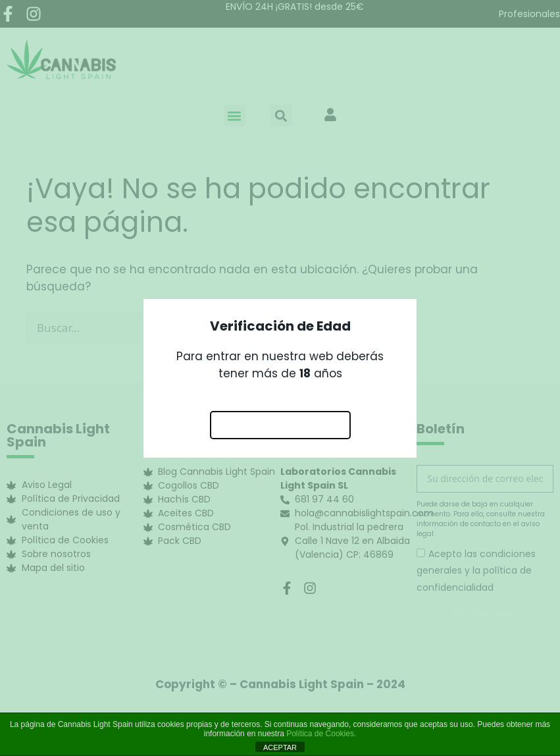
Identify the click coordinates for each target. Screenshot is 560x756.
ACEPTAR (280, 747)
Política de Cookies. (321, 734)
